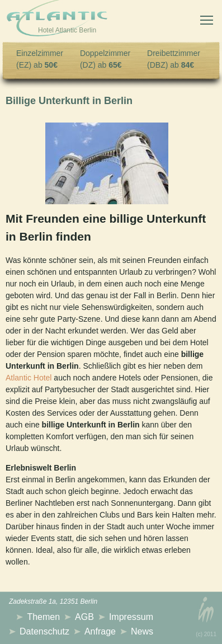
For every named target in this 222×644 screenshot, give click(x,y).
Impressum (131, 617)
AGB (84, 617)
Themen (43, 617)
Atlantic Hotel (29, 378)
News (142, 631)
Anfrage (100, 631)
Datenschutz (44, 631)
